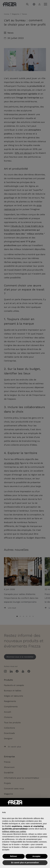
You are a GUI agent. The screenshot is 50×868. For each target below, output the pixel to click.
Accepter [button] (36, 856)
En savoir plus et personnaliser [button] (25, 863)
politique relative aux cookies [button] (14, 831)
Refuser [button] (14, 856)
